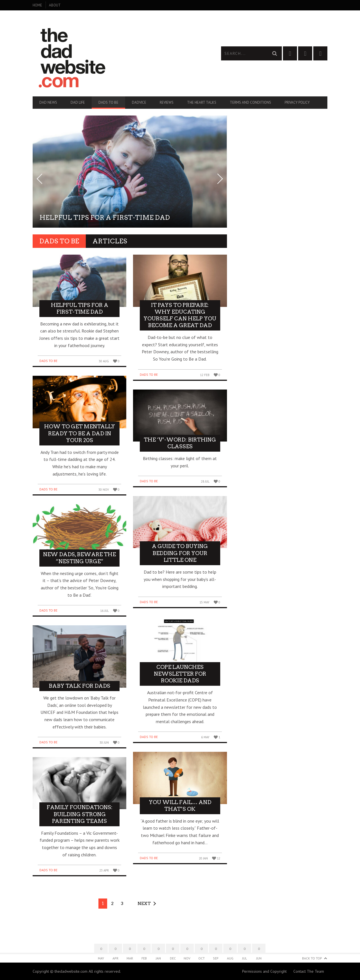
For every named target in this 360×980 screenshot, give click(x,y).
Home (37, 5)
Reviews (167, 102)
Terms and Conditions (250, 102)
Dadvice (139, 102)
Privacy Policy (297, 102)
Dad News (48, 102)
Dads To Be (108, 102)
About (55, 5)
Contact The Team (309, 971)
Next (144, 903)
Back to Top (312, 958)
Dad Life (78, 102)
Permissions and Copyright (264, 971)
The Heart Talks (202, 102)
